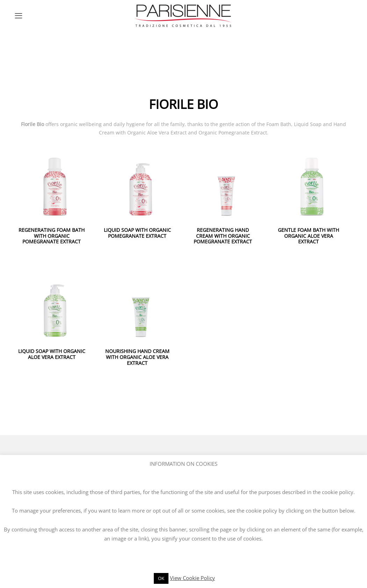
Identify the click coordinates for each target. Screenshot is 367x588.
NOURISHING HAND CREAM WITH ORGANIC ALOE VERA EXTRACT (137, 357)
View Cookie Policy (192, 578)
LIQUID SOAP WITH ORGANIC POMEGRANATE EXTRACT (137, 233)
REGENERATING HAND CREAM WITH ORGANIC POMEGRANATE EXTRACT (223, 236)
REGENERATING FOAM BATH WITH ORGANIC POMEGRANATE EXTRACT (52, 236)
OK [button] (161, 578)
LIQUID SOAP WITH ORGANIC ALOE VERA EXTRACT (52, 354)
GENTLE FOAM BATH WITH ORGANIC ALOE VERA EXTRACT (308, 236)
